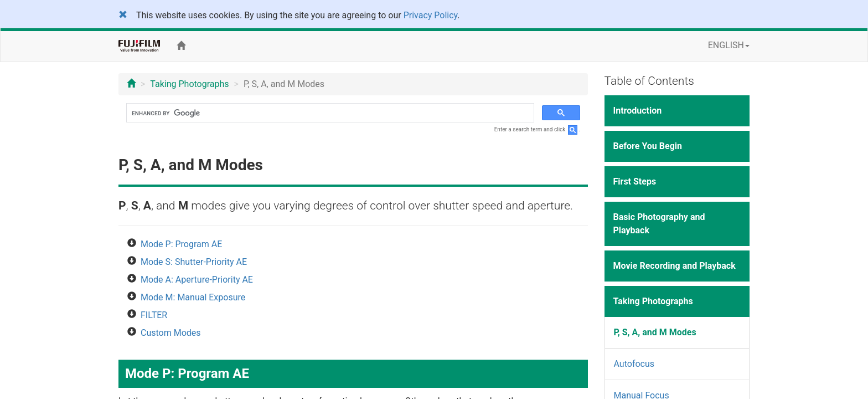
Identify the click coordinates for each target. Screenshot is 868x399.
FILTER (154, 315)
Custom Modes (171, 333)
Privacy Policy (431, 15)
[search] (329, 113)
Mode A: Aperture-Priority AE (197, 280)
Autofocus (634, 364)
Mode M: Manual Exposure (193, 297)
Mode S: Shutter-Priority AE (194, 262)
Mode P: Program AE (181, 244)
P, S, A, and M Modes (655, 332)
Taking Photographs (189, 84)
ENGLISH (729, 45)
